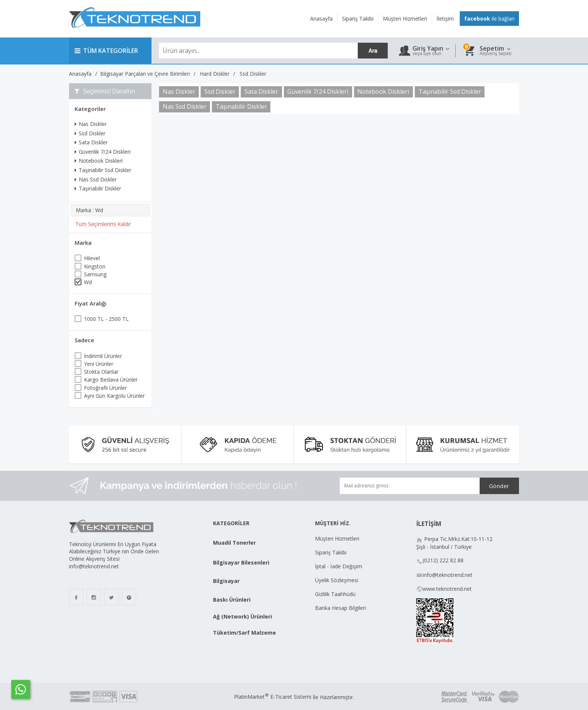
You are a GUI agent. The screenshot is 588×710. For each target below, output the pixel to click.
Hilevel (92, 258)
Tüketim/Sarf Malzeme (244, 633)
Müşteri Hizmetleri (337, 538)
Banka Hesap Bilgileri (340, 608)
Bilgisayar (226, 581)
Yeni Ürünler (99, 364)
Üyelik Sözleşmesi (337, 580)
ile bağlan (489, 19)
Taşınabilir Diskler (98, 188)
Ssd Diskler (90, 133)
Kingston (95, 266)
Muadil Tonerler (234, 543)
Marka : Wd (89, 210)
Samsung (95, 274)
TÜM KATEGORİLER (106, 51)
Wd (88, 282)
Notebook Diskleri (99, 161)
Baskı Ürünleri (232, 600)
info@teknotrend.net (448, 575)
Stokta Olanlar (101, 372)
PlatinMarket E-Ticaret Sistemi (273, 697)
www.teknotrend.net (447, 589)
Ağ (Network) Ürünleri (242, 616)
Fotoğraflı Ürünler (105, 388)
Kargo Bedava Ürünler (111, 380)
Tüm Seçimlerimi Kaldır (103, 224)
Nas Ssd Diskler (96, 179)
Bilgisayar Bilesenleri (241, 562)
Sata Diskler (91, 142)
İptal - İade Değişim (339, 566)
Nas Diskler (91, 124)
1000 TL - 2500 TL (106, 319)
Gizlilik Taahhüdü (335, 594)
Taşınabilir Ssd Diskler (103, 170)
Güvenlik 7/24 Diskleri (103, 152)
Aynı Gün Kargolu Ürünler (114, 396)
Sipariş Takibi (331, 552)
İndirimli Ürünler (103, 356)
